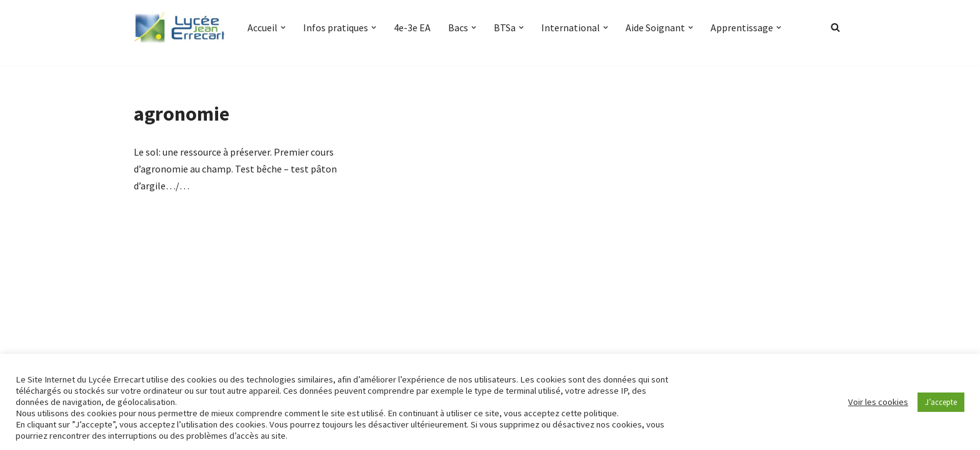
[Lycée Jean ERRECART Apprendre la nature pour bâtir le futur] (180, 27)
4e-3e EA (412, 27)
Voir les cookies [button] (878, 402)
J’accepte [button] (941, 402)
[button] (283, 27)
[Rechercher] (835, 27)
